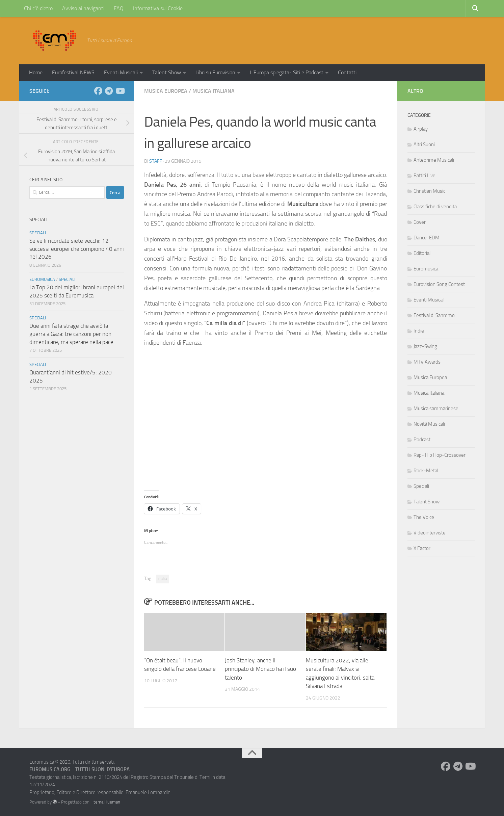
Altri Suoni (424, 144)
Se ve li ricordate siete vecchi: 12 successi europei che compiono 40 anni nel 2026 (77, 249)
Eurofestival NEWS (73, 72)
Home (36, 72)
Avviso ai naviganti (83, 8)
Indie (419, 331)
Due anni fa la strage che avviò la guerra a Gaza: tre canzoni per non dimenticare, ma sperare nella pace (71, 334)
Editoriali (422, 253)
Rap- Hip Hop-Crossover (440, 455)
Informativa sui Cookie (158, 8)
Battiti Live (425, 176)
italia (163, 579)
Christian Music (429, 191)
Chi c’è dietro (38, 8)
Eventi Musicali (121, 72)
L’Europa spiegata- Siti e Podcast (287, 72)
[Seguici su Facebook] (98, 91)
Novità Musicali (429, 424)
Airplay (421, 129)
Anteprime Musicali (434, 160)
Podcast (422, 440)
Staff (155, 161)
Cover (420, 222)
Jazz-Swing (425, 346)
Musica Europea (166, 91)
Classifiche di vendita (435, 207)
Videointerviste (430, 533)
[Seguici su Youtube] (120, 91)
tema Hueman (107, 802)
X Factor (422, 548)
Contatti (347, 72)
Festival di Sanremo (434, 315)
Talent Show (167, 72)
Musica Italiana (214, 91)
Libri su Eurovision (215, 72)
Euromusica (42, 279)
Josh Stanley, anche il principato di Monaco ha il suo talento (260, 669)
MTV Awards (427, 362)
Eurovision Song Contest (439, 284)
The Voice (424, 517)
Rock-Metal (426, 471)
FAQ (119, 8)
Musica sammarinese (436, 409)
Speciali (38, 233)
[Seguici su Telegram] (109, 91)
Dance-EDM (427, 238)
